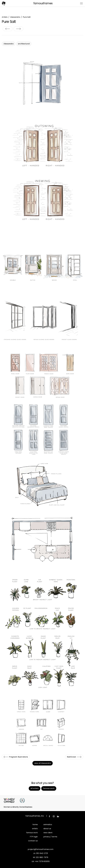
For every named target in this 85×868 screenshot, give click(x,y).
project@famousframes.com (41, 849)
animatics (48, 825)
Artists (5, 17)
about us (47, 829)
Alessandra (15, 17)
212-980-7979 (42, 857)
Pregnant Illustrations (8, 29)
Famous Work (49, 788)
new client (48, 833)
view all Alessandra (43, 763)
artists (35, 829)
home (35, 825)
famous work (32, 833)
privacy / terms (50, 837)
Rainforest (18, 29)
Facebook (49, 816)
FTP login (34, 837)
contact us (33, 841)
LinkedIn (58, 816)
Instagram (54, 816)
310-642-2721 (42, 853)
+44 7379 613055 (42, 861)
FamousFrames (43, 3)
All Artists (35, 788)
